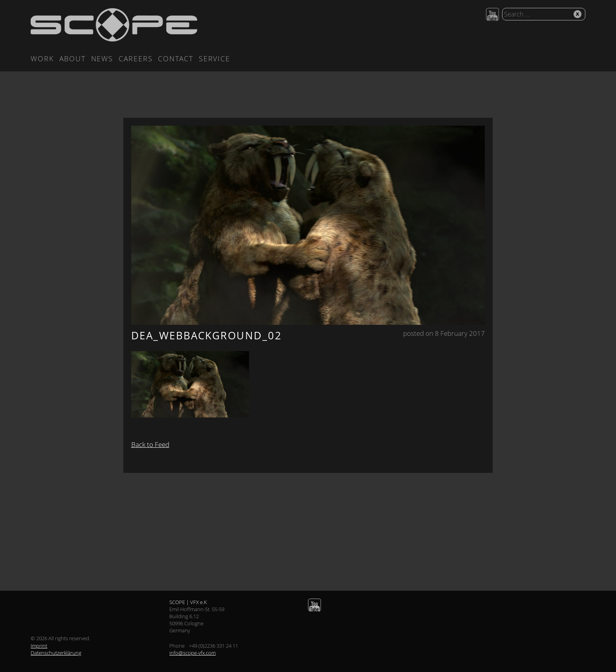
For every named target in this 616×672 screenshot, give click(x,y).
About (72, 59)
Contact (176, 59)
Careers (136, 59)
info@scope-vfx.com (192, 653)
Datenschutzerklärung (56, 653)
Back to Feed (150, 444)
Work (42, 59)
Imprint (39, 646)
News (102, 59)
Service (214, 59)
